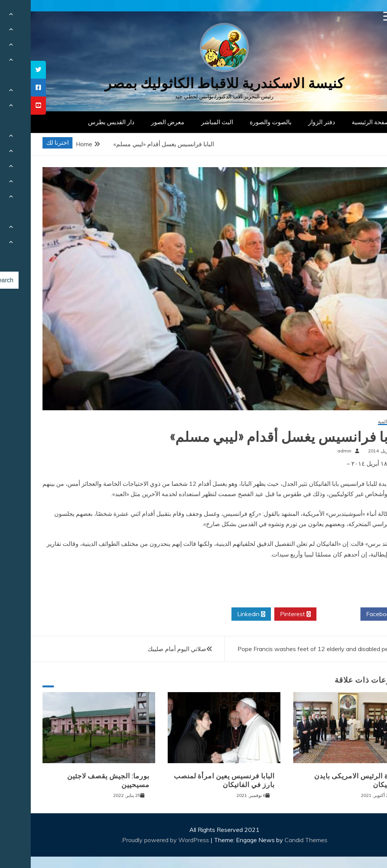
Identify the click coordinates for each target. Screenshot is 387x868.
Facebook (352, 614)
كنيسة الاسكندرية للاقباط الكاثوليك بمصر (194, 83)
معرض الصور (137, 122)
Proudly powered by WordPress (136, 840)
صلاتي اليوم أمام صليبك (146, 649)
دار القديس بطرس (80, 122)
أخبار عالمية (358, 422)
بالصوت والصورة (240, 122)
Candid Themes (275, 840)
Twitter (308, 614)
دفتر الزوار (291, 122)
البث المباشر (186, 122)
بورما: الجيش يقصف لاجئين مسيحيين (78, 780)
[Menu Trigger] (357, 16)
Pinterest (265, 614)
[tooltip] (8, 70)
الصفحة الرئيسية (342, 122)
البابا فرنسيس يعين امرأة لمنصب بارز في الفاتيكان (193, 780)
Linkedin (220, 614)
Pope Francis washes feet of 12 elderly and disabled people (288, 649)
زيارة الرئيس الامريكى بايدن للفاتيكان (326, 780)
